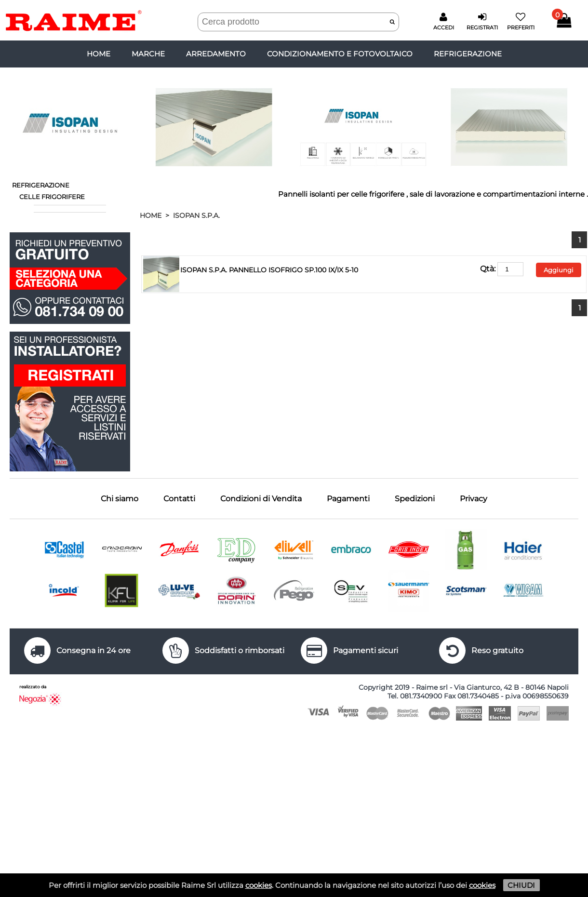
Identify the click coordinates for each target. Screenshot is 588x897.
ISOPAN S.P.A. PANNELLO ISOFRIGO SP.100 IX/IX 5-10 (269, 270)
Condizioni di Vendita (261, 499)
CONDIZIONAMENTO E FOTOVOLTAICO (340, 54)
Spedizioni (415, 499)
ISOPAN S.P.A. (196, 215)
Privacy (474, 499)
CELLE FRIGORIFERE (52, 197)
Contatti (179, 499)
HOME (151, 215)
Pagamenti (348, 499)
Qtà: (502, 269)
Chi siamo (120, 499)
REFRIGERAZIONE (468, 54)
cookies (259, 885)
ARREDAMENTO (216, 54)
